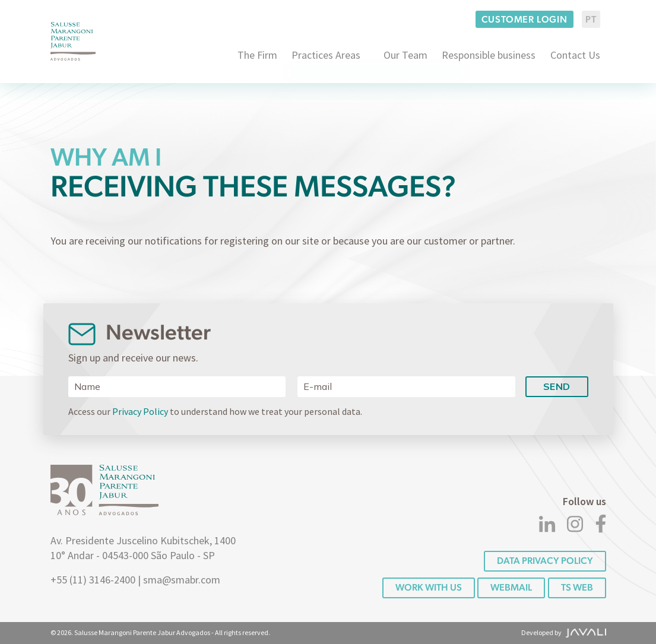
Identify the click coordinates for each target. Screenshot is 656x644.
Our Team (405, 55)
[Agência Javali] (584, 632)
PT (591, 19)
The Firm (257, 55)
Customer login (525, 19)
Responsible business (489, 55)
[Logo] (73, 41)
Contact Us (575, 55)
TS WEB (577, 587)
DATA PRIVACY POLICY (545, 561)
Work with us (429, 587)
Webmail (511, 587)
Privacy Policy (140, 411)
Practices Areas (326, 55)
